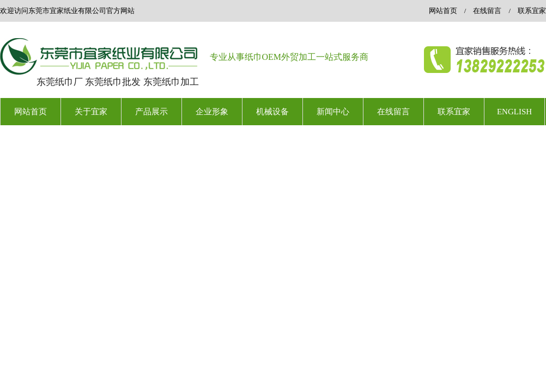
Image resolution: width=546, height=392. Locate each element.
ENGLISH (514, 112)
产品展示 (151, 112)
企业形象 (212, 112)
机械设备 (272, 112)
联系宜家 (532, 11)
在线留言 (487, 11)
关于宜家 (91, 112)
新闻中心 (333, 112)
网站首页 (443, 11)
